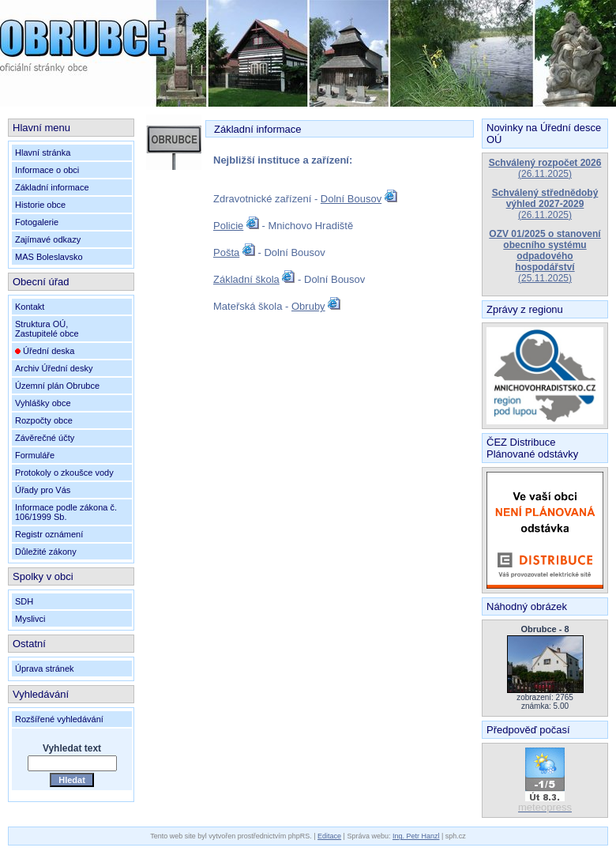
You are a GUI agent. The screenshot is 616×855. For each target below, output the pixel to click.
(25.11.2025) (545, 256)
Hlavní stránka (43, 153)
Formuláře (35, 455)
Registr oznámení (49, 534)
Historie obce (40, 205)
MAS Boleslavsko (49, 257)
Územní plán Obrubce (57, 386)
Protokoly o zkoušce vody (64, 473)
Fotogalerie (37, 222)
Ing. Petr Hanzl (416, 836)
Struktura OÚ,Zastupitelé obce (47, 329)
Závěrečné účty (45, 438)
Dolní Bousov (351, 199)
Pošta (226, 252)
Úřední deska (45, 351)
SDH (24, 601)
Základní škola (246, 279)
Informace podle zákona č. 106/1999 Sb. (66, 512)
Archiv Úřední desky (54, 368)
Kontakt (30, 307)
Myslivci (30, 619)
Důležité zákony (46, 552)
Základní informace (52, 187)
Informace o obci (47, 170)
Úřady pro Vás (43, 490)
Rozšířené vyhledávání (59, 719)
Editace (329, 836)
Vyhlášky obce (43, 403)
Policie (228, 226)
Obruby (308, 306)
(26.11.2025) (545, 168)
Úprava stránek (45, 669)
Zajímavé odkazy (48, 239)
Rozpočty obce (44, 420)
